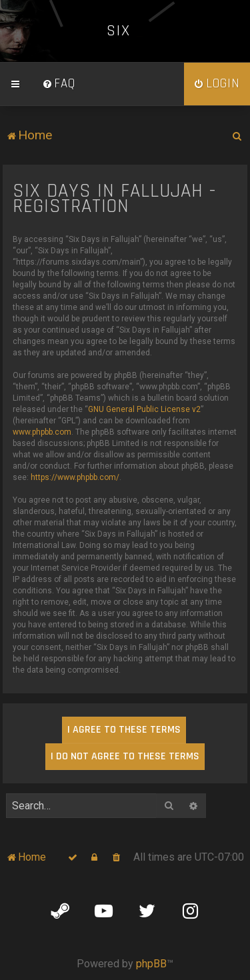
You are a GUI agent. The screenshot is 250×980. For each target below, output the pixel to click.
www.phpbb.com (42, 432)
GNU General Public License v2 (144, 409)
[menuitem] (59, 84)
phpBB (151, 964)
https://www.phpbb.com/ (75, 477)
